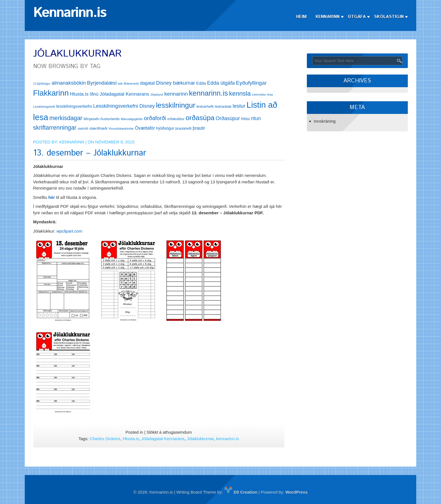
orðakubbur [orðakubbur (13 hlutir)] (176, 119)
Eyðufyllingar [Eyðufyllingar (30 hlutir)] (251, 83)
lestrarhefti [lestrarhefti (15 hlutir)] (205, 106)
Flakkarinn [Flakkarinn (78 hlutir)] (51, 93)
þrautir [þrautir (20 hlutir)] (199, 128)
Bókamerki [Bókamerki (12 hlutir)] (131, 84)
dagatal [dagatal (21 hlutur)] (148, 83)
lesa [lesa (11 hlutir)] (270, 94)
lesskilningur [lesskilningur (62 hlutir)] (175, 105)
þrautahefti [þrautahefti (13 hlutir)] (184, 129)
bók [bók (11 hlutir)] (120, 84)
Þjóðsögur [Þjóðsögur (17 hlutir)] (165, 128)
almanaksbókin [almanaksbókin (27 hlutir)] (69, 83)
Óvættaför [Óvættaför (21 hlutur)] (145, 128)
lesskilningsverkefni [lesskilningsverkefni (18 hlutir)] (74, 106)
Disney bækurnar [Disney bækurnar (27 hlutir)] (175, 83)
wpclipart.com (69, 231)
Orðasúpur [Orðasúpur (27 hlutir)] (228, 118)
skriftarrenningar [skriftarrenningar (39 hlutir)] (55, 128)
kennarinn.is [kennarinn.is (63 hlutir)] (208, 93)
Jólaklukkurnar (200, 439)
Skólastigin (389, 17)
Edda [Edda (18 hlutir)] (201, 83)
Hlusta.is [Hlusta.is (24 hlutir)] (79, 94)
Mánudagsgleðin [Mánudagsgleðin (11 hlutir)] (132, 119)
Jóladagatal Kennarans (163, 439)
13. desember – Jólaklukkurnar (90, 153)
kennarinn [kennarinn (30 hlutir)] (176, 94)
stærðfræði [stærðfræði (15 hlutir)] (98, 128)
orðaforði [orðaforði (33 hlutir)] (155, 118)
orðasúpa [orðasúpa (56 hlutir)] (200, 118)
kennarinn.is (227, 439)
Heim (301, 17)
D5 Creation (241, 492)
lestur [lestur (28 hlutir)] (239, 106)
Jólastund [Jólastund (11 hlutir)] (157, 94)
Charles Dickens (105, 439)
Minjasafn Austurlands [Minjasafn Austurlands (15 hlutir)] (102, 119)
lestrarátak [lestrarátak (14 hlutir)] (223, 106)
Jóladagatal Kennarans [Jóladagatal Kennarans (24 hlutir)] (124, 94)
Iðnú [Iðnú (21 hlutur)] (94, 94)
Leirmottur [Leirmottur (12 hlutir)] (259, 94)
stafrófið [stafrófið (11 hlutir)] (83, 129)
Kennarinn (328, 17)
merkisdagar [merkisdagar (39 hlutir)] (66, 118)
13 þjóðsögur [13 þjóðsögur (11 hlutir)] (42, 84)
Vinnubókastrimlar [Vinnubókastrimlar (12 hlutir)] (121, 129)
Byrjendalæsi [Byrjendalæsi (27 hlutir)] (102, 83)
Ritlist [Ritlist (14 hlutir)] (245, 119)
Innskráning (325, 121)
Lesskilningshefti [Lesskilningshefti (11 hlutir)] (44, 107)
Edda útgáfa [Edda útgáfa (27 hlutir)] (221, 83)
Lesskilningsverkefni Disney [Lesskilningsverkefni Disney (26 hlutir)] (124, 106)
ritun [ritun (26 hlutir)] (256, 118)
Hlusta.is (131, 439)
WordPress (297, 492)
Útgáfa (357, 17)
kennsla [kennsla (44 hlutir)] (240, 94)
